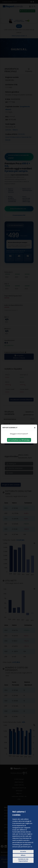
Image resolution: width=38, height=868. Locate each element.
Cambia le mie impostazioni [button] (23, 860)
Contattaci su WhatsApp (19, 440)
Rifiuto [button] (23, 855)
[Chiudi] (35, 428)
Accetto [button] (23, 852)
